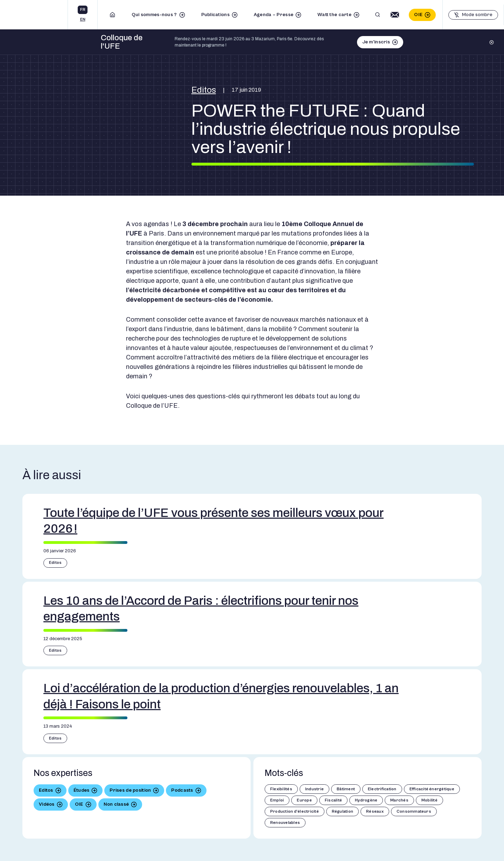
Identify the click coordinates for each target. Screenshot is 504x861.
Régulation (342, 811)
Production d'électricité (295, 811)
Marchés (399, 800)
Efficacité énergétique (432, 789)
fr (83, 10)
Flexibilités (281, 789)
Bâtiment (346, 789)
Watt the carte (334, 15)
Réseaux (375, 811)
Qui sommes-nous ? (154, 15)
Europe (304, 800)
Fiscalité (333, 800)
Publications (215, 15)
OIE (418, 15)
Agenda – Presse (274, 15)
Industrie (314, 789)
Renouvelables (285, 823)
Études (82, 790)
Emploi (277, 800)
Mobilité (429, 800)
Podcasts (182, 790)
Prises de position (130, 790)
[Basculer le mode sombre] (473, 15)
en (83, 19)
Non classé (116, 804)
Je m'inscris (376, 42)
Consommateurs (414, 811)
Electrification (382, 789)
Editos (204, 90)
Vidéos (47, 804)
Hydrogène (366, 800)
